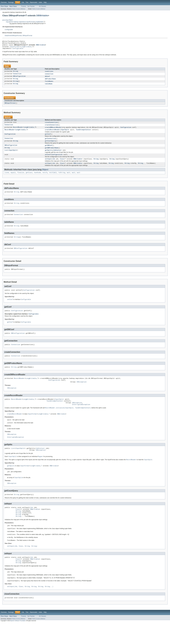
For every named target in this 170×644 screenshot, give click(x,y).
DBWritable (42, 15)
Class (62, 164)
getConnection (50, 142)
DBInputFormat (27, 36)
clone (7, 178)
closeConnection (51, 125)
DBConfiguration (19, 78)
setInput (48, 164)
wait (68, 178)
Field (13, 9)
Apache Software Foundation (18, 642)
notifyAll (53, 178)
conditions (49, 73)
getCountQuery (50, 145)
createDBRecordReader (53, 130)
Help (45, 2)
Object (45, 175)
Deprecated (34, 2)
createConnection (52, 128)
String (16, 73)
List (6, 154)
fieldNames (49, 84)
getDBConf (49, 149)
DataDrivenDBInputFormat (13, 36)
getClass (29, 178)
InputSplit (65, 133)
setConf (48, 159)
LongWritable (39, 22)
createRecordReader (52, 133)
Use (23, 2)
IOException (82, 393)
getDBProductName (52, 152)
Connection (17, 76)
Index (40, 2)
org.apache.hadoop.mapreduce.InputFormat (20, 22)
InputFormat (15, 48)
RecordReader (18, 130)
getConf (48, 137)
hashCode (37, 178)
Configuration (126, 130)
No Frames (31, 6)
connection (49, 76)
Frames (24, 6)
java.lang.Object (7, 20)
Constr (18, 9)
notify (45, 178)
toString (62, 178)
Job (54, 164)
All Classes (42, 6)
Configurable (9, 30)
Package (11, 2)
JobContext (57, 154)
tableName (49, 86)
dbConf (47, 78)
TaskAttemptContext (83, 133)
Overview (4, 2)
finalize (21, 178)
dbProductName (50, 81)
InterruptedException (81, 417)
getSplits (49, 154)
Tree (27, 2)
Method (23, 9)
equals (13, 178)
